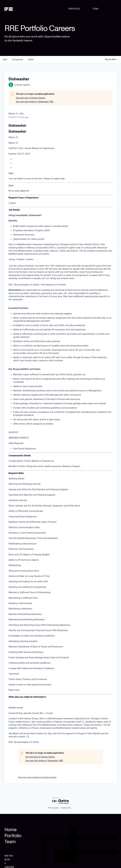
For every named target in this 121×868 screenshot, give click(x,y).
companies (17, 60)
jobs (5, 60)
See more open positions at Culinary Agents (37, 777)
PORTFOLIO (74, 9)
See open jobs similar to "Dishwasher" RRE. (35, 102)
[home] (12, 9)
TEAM (95, 9)
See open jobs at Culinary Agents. (31, 98)
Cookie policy (66, 808)
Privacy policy (53, 808)
